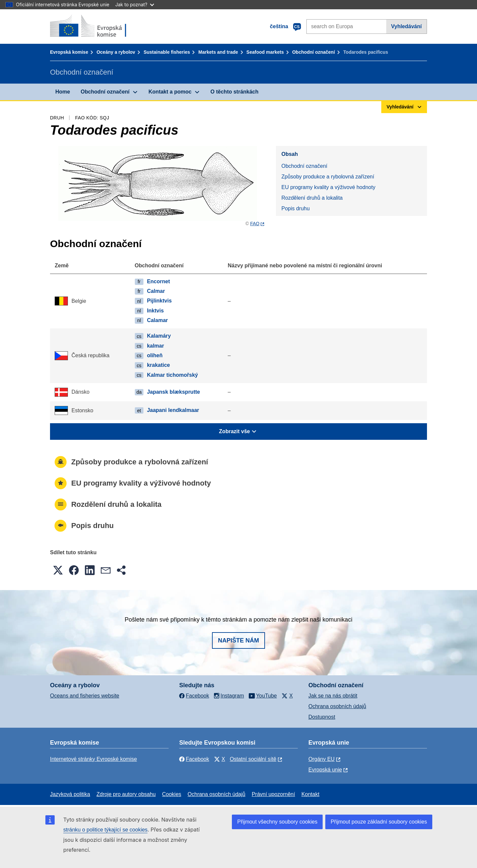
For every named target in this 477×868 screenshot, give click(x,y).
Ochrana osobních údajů (337, 706)
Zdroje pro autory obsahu (126, 794)
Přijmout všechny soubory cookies (277, 822)
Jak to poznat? (135, 4)
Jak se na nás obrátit (333, 696)
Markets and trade (218, 52)
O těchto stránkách (234, 92)
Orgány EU (321, 759)
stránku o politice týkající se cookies (105, 830)
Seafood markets (265, 52)
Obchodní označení (314, 52)
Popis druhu (295, 208)
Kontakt (310, 794)
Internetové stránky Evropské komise (93, 759)
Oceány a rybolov (116, 52)
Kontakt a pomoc (170, 92)
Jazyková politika (70, 794)
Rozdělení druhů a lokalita (312, 198)
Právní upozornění (273, 794)
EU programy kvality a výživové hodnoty (328, 187)
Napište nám (238, 640)
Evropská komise (69, 52)
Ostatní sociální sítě (253, 759)
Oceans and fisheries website (85, 696)
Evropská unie (325, 770)
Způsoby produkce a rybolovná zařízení (328, 177)
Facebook (194, 759)
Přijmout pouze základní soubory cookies (379, 822)
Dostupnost (322, 717)
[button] (58, 570)
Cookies (172, 794)
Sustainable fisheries (167, 52)
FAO (255, 224)
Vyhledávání (406, 26)
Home (63, 92)
